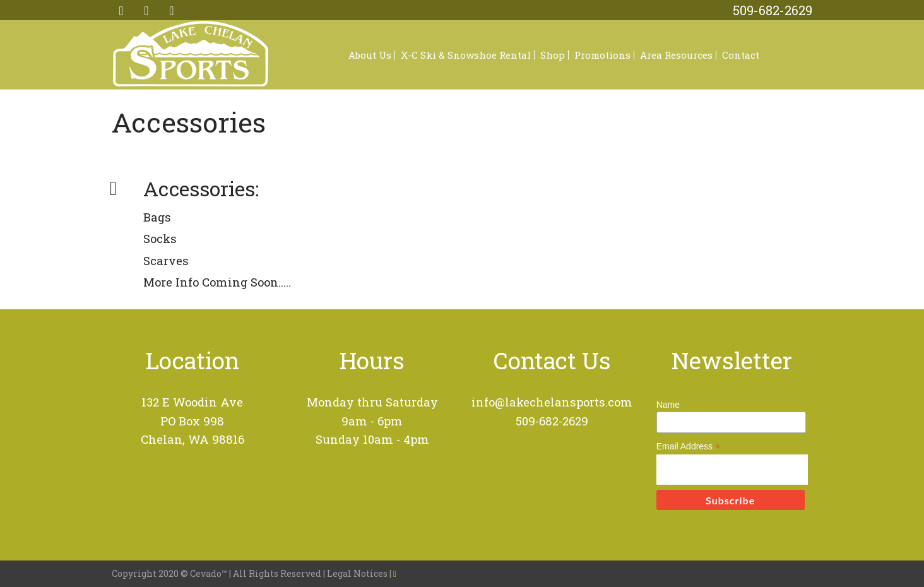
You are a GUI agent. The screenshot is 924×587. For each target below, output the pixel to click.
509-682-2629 (773, 10)
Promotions (602, 55)
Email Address (689, 447)
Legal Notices (358, 573)
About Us (370, 55)
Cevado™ (210, 573)
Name (668, 405)
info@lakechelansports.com (552, 402)
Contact (741, 55)
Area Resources (676, 55)
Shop (553, 55)
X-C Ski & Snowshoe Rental (466, 55)
